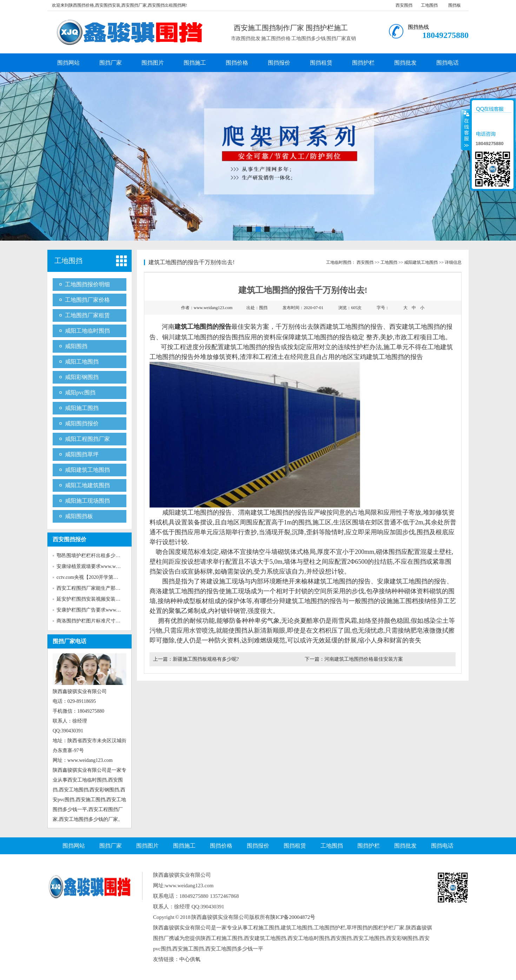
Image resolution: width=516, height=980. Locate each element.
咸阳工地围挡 (82, 362)
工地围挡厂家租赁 (87, 315)
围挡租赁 (321, 63)
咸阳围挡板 (79, 516)
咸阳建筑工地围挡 (87, 470)
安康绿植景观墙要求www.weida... (92, 566)
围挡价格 (237, 63)
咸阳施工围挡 (82, 408)
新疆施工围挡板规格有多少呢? (206, 659)
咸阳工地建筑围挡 (87, 485)
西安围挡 (404, 5)
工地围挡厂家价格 (87, 300)
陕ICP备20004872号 (293, 917)
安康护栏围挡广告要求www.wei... (92, 610)
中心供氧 (190, 959)
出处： (257, 308)
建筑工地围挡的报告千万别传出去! (191, 262)
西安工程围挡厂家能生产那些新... (93, 588)
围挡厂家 (111, 63)
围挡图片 (153, 63)
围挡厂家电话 (70, 641)
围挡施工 (195, 63)
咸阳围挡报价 (82, 423)
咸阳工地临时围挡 (87, 331)
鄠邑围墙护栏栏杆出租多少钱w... (92, 556)
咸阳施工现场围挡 (87, 501)
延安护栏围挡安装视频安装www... (93, 599)
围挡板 (455, 5)
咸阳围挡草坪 (82, 454)
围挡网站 (68, 63)
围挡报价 (279, 63)
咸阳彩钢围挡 (82, 377)
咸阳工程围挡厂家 (87, 439)
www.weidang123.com (213, 308)
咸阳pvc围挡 (80, 393)
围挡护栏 (363, 63)
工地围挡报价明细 (87, 284)
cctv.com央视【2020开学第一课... (92, 577)
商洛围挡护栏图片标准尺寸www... (93, 621)
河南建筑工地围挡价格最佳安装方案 (364, 659)
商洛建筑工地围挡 (175, 591)
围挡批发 (405, 63)
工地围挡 (429, 5)
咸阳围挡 (76, 346)
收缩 (466, 130)
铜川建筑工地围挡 (187, 337)
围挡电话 (448, 63)
